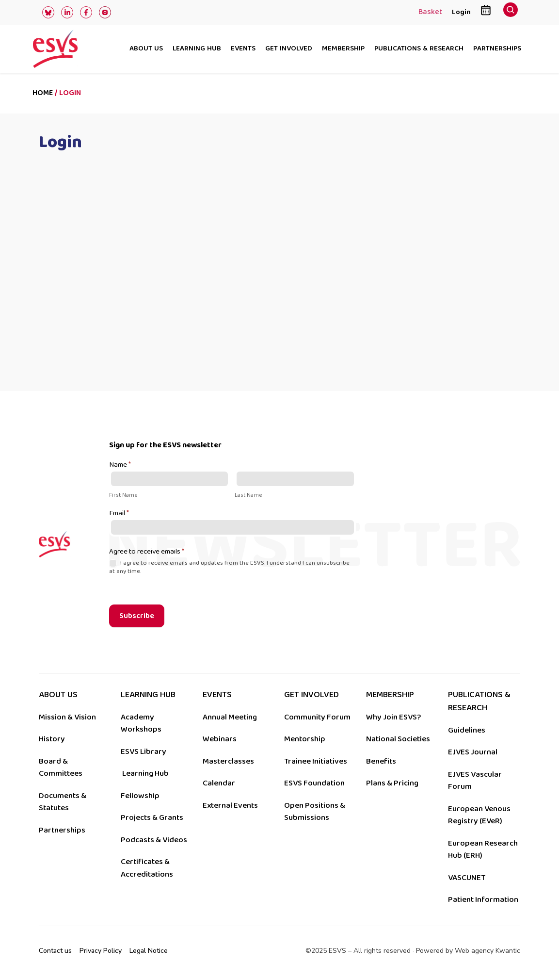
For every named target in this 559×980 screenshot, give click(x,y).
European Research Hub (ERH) (483, 849)
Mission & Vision (67, 717)
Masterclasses (228, 761)
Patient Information (483, 899)
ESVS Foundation (314, 783)
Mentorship (305, 739)
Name (120, 465)
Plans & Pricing (392, 783)
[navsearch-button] (511, 12)
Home (43, 93)
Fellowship (140, 796)
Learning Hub (145, 773)
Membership (343, 49)
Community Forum (317, 717)
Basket (430, 13)
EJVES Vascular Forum (475, 781)
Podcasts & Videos (154, 840)
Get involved (289, 49)
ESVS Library (144, 751)
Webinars (220, 739)
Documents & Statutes (63, 802)
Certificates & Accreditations (147, 868)
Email (119, 514)
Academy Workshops (141, 723)
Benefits (381, 761)
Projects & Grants (152, 817)
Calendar (219, 783)
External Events (230, 805)
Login (461, 12)
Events (243, 49)
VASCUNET (467, 878)
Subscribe (137, 616)
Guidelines (467, 730)
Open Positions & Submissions (315, 812)
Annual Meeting (230, 717)
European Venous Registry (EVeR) (479, 815)
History (52, 739)
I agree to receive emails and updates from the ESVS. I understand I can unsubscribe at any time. (229, 567)
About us (146, 49)
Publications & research (419, 49)
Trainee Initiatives (316, 761)
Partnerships (497, 49)
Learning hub (197, 49)
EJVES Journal (473, 752)
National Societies (398, 739)
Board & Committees (61, 768)
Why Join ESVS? (393, 717)
